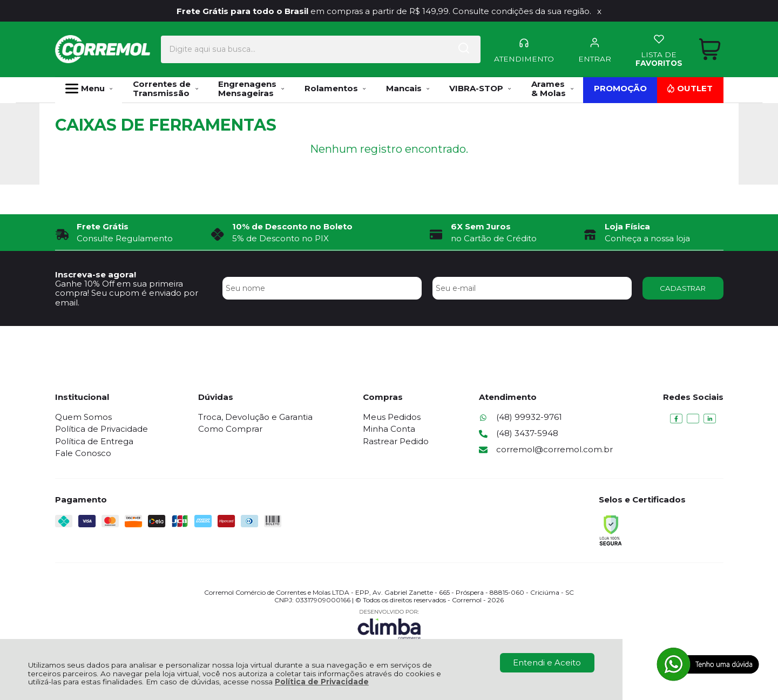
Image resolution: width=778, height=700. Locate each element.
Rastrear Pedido (396, 441)
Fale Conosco (83, 453)
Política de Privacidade (322, 682)
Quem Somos (83, 417)
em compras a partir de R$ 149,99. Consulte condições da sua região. (384, 11)
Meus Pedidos (392, 417)
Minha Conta (389, 429)
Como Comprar (230, 429)
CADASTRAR (683, 288)
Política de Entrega (94, 441)
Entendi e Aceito (547, 662)
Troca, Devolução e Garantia (255, 417)
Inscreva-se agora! (96, 274)
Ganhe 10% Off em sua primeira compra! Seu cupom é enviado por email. (127, 293)
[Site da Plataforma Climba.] (389, 624)
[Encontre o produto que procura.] (434, 48)
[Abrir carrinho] (709, 48)
